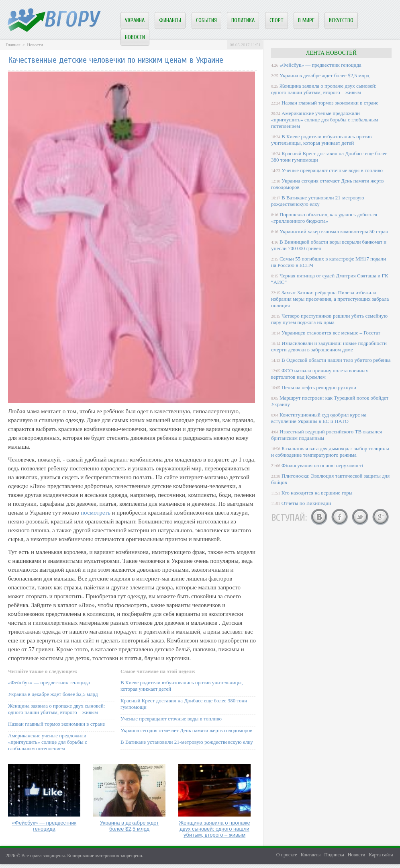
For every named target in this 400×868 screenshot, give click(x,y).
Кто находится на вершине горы (317, 493)
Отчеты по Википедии (306, 503)
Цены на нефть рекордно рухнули (319, 387)
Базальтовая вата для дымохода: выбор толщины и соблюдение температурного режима (330, 452)
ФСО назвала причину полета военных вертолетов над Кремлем (319, 374)
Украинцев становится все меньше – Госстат (331, 333)
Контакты (311, 855)
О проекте (287, 855)
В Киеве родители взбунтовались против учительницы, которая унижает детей (321, 140)
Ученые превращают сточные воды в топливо (171, 719)
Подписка (334, 855)
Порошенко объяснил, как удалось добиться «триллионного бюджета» (324, 218)
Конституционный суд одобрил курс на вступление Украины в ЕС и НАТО (319, 418)
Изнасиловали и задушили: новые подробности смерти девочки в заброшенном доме (329, 346)
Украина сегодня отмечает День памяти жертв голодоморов (186, 730)
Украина (135, 20)
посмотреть (96, 513)
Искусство (341, 20)
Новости (135, 37)
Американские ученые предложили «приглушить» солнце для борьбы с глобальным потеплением (48, 742)
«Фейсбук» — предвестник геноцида (49, 682)
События (206, 20)
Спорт (277, 20)
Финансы (170, 20)
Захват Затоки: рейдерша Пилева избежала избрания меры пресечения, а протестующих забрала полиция (330, 299)
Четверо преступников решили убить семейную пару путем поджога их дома (329, 319)
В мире (306, 20)
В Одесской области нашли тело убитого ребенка (336, 360)
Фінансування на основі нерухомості (322, 465)
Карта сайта (381, 855)
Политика (243, 20)
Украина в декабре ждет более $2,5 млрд (53, 694)
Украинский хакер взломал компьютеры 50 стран (334, 231)
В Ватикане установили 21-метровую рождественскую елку (187, 742)
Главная (13, 45)
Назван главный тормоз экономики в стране (56, 724)
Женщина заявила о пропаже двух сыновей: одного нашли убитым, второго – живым (56, 709)
